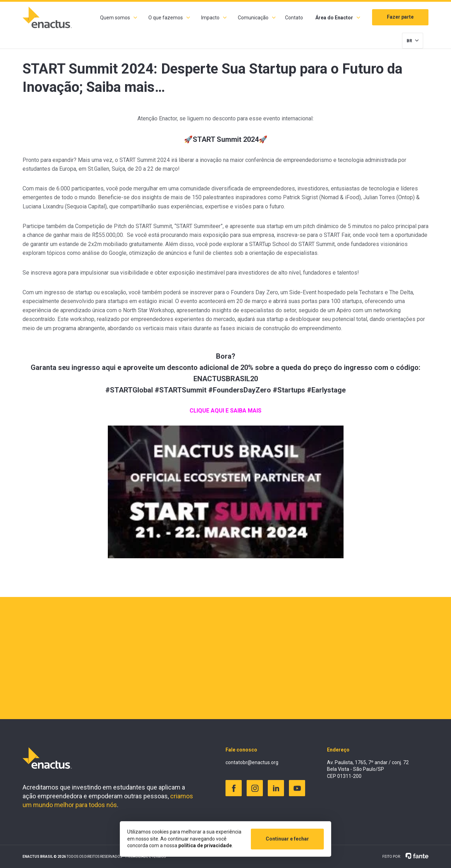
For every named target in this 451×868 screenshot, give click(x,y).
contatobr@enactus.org (252, 762)
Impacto (210, 18)
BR (409, 41)
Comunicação (253, 18)
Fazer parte (400, 17)
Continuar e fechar (287, 839)
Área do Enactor (334, 18)
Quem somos (115, 18)
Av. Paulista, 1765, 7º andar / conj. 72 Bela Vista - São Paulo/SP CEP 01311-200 (368, 769)
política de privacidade (205, 845)
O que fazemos (166, 18)
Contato (294, 18)
